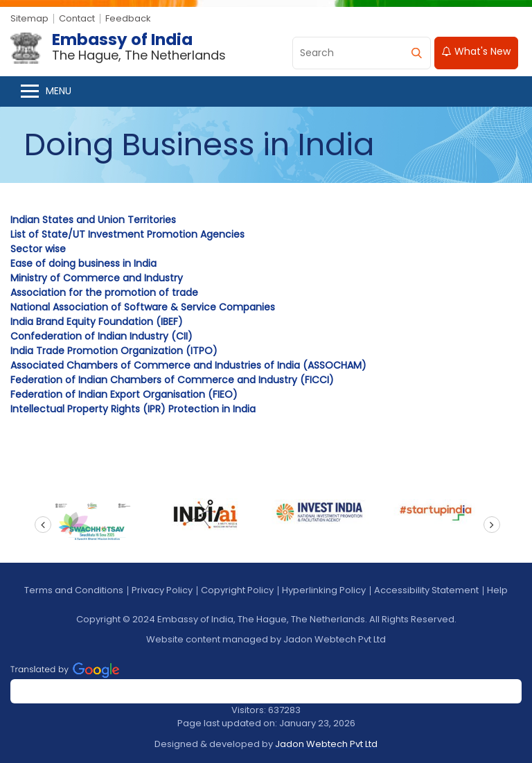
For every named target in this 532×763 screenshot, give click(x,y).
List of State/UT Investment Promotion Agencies (127, 234)
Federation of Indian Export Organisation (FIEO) (124, 394)
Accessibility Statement (426, 590)
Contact (77, 18)
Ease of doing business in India (83, 263)
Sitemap (29, 18)
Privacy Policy (162, 590)
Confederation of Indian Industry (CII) (101, 336)
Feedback (128, 18)
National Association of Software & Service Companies (143, 307)
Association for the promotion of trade (104, 292)
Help (497, 590)
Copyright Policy (237, 590)
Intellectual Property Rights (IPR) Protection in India (133, 409)
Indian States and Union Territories (93, 220)
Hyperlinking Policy (324, 590)
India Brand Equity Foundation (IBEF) (97, 322)
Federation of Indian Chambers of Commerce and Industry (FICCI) (172, 380)
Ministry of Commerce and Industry (97, 278)
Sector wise (38, 249)
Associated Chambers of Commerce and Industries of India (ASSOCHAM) (188, 365)
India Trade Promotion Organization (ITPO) (114, 351)
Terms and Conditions (74, 590)
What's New (476, 51)
